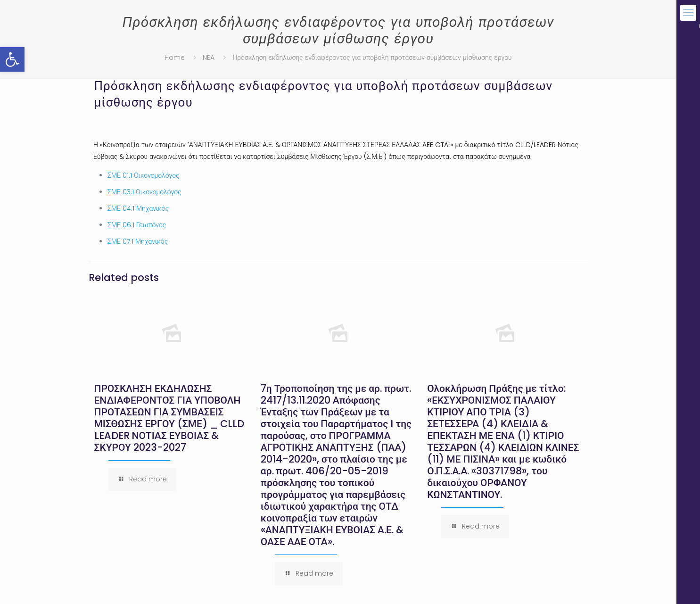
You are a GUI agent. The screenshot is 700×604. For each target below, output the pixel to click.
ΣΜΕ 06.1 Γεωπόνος (137, 225)
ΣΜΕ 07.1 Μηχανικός (138, 241)
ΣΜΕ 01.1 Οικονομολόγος (144, 175)
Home (175, 58)
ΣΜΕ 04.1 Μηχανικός (138, 208)
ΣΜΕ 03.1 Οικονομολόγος (144, 192)
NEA (209, 58)
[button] (12, 59)
